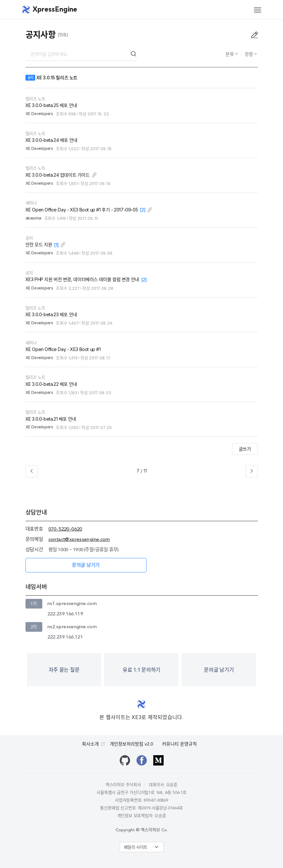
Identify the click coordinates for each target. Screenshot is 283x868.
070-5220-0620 (65, 529)
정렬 (249, 54)
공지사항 (41, 35)
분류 (230, 54)
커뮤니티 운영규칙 (179, 744)
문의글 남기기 (86, 566)
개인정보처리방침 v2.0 (131, 744)
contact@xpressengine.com (79, 540)
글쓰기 (245, 449)
